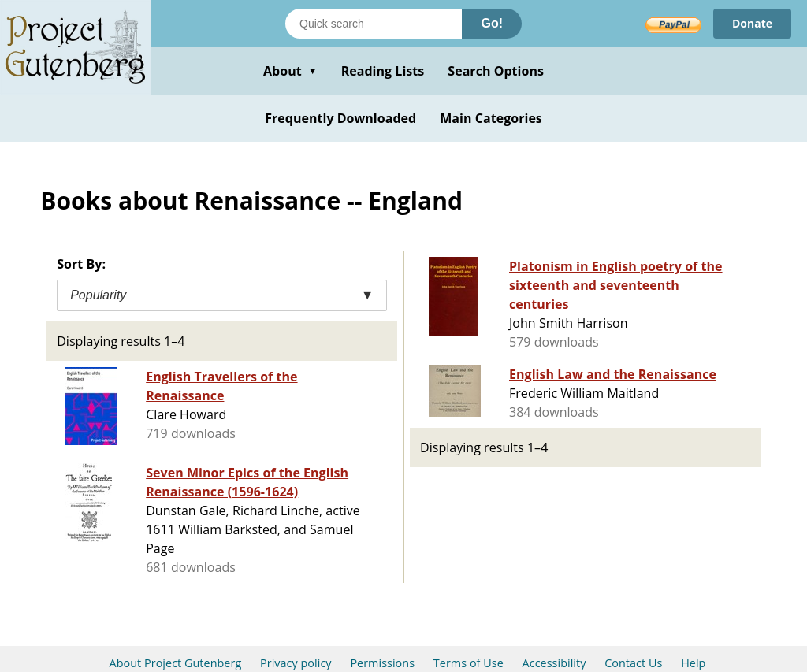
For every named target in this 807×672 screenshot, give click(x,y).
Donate (752, 23)
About (290, 71)
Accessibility (554, 663)
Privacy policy (296, 663)
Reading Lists (383, 71)
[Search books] (374, 24)
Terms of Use (469, 663)
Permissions (382, 663)
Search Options (496, 71)
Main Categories (491, 118)
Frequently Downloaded (340, 118)
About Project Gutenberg (176, 663)
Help (693, 663)
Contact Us (633, 663)
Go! (492, 23)
